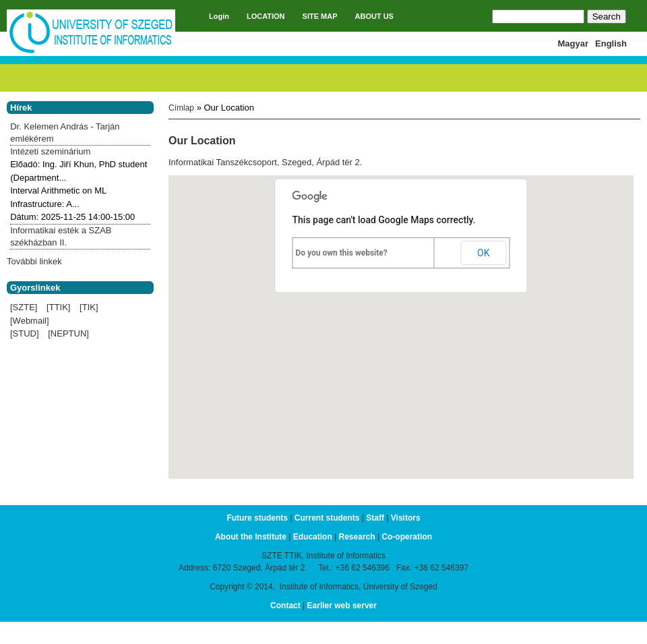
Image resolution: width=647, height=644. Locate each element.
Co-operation (407, 537)
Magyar (574, 43)
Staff (375, 518)
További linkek (34, 261)
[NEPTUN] (68, 333)
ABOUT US (374, 16)
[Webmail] (30, 321)
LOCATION (266, 16)
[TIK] (89, 307)
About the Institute (251, 537)
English (611, 43)
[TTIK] (58, 307)
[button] (401, 315)
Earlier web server (342, 606)
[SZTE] (24, 307)
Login (219, 16)
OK (483, 253)
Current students (327, 518)
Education (313, 537)
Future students (257, 518)
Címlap (181, 108)
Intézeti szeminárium (50, 151)
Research (357, 537)
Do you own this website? (342, 253)
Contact (285, 606)
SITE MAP (320, 16)
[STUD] (25, 333)
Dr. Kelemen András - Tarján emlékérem (65, 133)
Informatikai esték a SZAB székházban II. (61, 236)
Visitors (406, 518)
